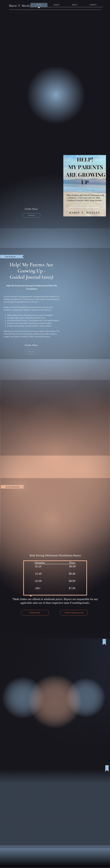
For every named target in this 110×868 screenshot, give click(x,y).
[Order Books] (35, 613)
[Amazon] (31, 215)
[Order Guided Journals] (74, 613)
